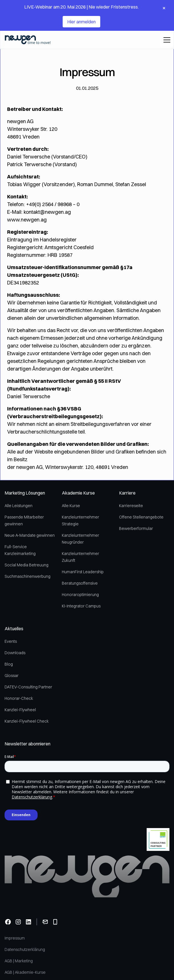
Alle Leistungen (19, 506)
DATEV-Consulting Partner (28, 687)
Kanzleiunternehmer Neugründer (80, 539)
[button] (166, 40)
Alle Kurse (71, 506)
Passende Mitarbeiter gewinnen (24, 521)
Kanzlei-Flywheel (20, 710)
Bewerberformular (136, 528)
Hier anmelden (81, 22)
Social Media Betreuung (26, 565)
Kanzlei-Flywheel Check (27, 721)
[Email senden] (45, 922)
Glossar (12, 676)
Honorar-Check (19, 698)
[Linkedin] (28, 922)
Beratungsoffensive (80, 583)
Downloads (15, 653)
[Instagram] (18, 922)
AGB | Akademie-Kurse (25, 972)
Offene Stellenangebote (141, 517)
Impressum (15, 938)
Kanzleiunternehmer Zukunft (80, 557)
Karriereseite (131, 506)
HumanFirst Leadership (83, 572)
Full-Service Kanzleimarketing (20, 550)
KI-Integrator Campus (81, 606)
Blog (9, 664)
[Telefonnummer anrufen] (55, 922)
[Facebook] (8, 922)
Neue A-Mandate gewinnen (30, 535)
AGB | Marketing (19, 961)
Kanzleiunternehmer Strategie (80, 521)
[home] (28, 40)
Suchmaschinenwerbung (27, 576)
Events (11, 641)
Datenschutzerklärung (25, 949)
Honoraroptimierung (80, 595)
